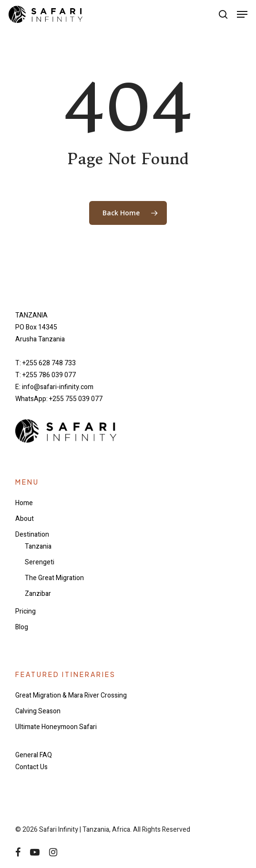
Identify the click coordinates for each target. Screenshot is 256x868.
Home (24, 503)
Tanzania (38, 546)
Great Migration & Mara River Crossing (71, 695)
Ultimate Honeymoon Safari (56, 727)
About (25, 519)
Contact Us (31, 767)
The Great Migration (54, 578)
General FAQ (34, 755)
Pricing (26, 611)
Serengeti (40, 562)
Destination (32, 535)
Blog (22, 627)
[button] (242, 14)
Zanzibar (38, 594)
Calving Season (38, 711)
